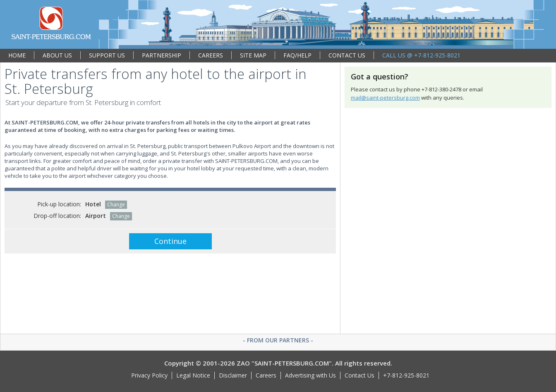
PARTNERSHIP (162, 55)
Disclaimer (233, 375)
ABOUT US (57, 55)
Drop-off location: (57, 216)
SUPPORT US (107, 55)
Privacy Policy (149, 375)
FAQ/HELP (297, 55)
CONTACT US (347, 55)
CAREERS (211, 55)
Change (116, 204)
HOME (17, 55)
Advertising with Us (310, 375)
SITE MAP (253, 55)
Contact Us (359, 375)
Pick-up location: (59, 204)
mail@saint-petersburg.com (385, 98)
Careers (266, 375)
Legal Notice (193, 375)
